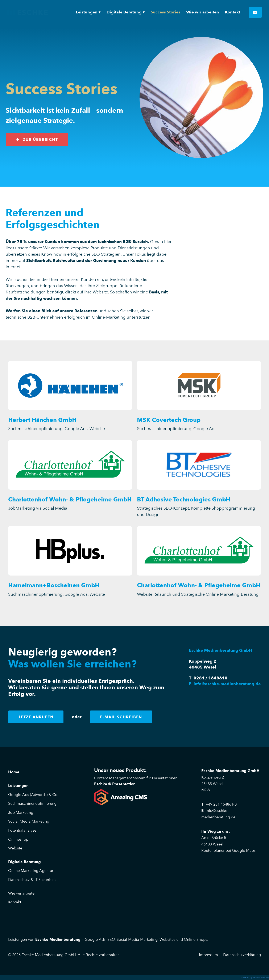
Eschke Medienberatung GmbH (28, 12)
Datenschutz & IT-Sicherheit (32, 880)
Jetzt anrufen (36, 717)
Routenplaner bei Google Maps (228, 850)
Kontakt (15, 902)
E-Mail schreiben (121, 717)
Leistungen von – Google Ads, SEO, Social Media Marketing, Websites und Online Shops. (108, 939)
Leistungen (18, 786)
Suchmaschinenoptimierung (32, 803)
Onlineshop (18, 839)
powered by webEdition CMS (255, 977)
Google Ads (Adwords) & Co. (33, 795)
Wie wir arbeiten (22, 893)
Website (15, 848)
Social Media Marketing (29, 821)
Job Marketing (21, 813)
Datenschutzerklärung (242, 955)
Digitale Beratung (24, 862)
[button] (88, 12)
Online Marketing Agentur (31, 871)
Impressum (208, 955)
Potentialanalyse (22, 830)
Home (14, 772)
